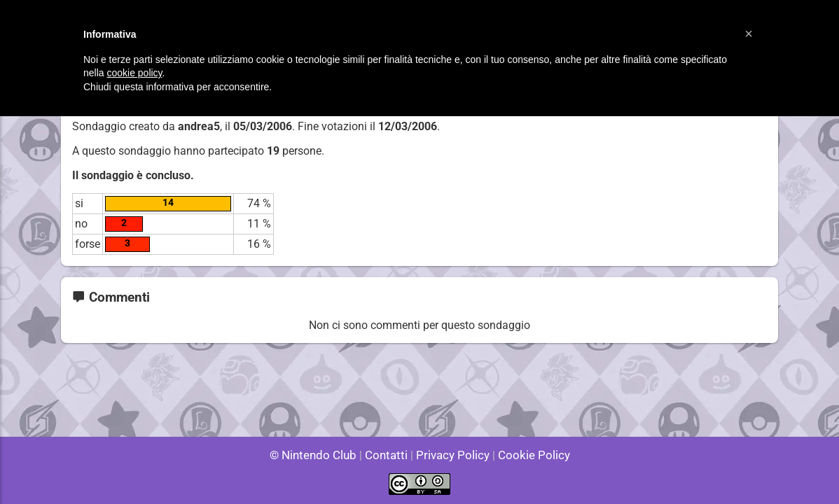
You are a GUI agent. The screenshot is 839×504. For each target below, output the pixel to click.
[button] (749, 34)
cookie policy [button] (134, 73)
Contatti (388, 455)
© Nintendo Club (319, 455)
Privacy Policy (451, 455)
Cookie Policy (527, 455)
